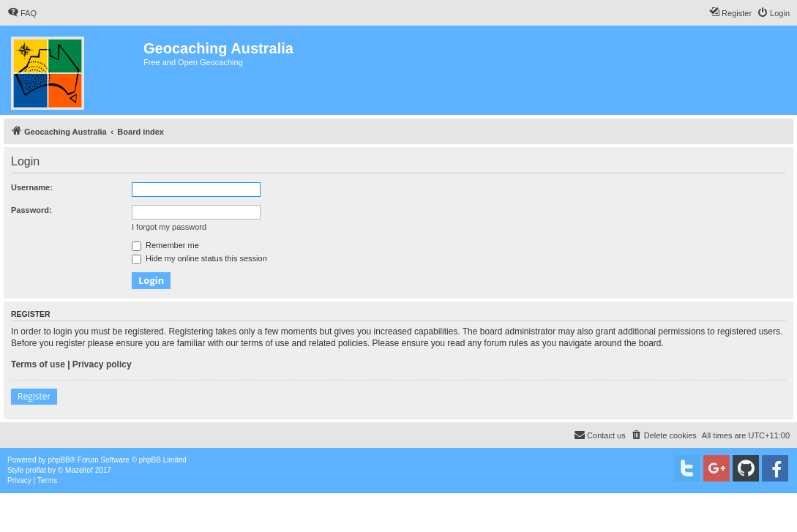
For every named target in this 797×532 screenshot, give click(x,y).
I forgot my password (169, 227)
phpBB (59, 460)
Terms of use (38, 364)
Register (34, 396)
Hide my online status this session (199, 258)
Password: (31, 210)
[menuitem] (22, 13)
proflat (36, 470)
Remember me (165, 245)
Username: (32, 187)
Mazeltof (79, 470)
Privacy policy (102, 364)
